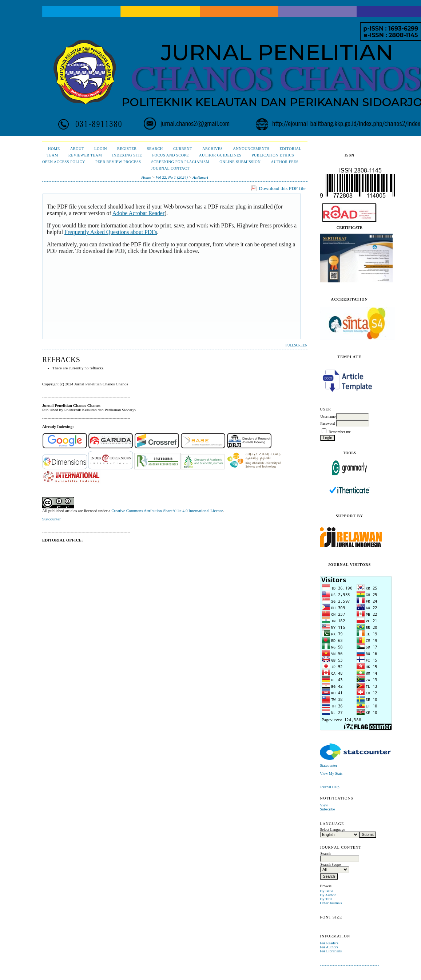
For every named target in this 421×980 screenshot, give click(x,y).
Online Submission (240, 162)
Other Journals (331, 903)
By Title (326, 899)
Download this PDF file (282, 188)
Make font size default (338, 925)
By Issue (326, 891)
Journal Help (329, 787)
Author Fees (285, 162)
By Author (328, 895)
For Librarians (331, 951)
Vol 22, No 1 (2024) (172, 177)
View (324, 805)
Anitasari (200, 177)
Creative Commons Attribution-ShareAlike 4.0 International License (167, 511)
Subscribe (327, 809)
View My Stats (331, 773)
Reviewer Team (85, 155)
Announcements (251, 149)
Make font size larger (350, 925)
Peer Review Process (118, 162)
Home (54, 149)
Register (127, 149)
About (77, 149)
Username (328, 416)
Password (327, 423)
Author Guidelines (220, 155)
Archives (213, 149)
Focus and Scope (170, 155)
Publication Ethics (273, 155)
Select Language (332, 830)
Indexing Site (127, 155)
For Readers (329, 943)
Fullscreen (296, 345)
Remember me (340, 432)
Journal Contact (170, 168)
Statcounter (328, 765)
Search (155, 149)
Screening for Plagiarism (180, 162)
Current (183, 149)
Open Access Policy (64, 162)
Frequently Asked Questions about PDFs (111, 232)
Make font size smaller (326, 925)
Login (101, 149)
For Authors (329, 947)
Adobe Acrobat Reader (138, 213)
